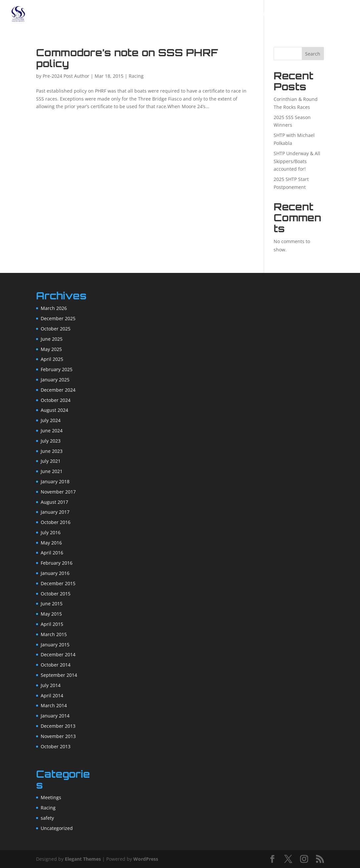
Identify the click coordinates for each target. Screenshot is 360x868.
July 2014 (51, 685)
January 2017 (55, 512)
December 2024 (58, 390)
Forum (231, 15)
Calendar (201, 15)
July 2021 (51, 461)
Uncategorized (57, 828)
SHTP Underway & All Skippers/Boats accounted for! (297, 161)
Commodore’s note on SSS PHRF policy (127, 58)
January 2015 (55, 645)
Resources (329, 15)
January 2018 (55, 481)
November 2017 (58, 492)
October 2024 (56, 400)
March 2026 (54, 308)
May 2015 (51, 614)
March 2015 (54, 634)
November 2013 (58, 736)
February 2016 (57, 563)
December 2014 (58, 654)
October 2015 (56, 594)
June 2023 (52, 451)
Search (313, 54)
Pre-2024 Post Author (66, 76)
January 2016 (55, 573)
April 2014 (52, 695)
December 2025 (58, 318)
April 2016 (52, 553)
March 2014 (54, 705)
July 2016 (51, 532)
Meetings (51, 797)
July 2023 (51, 441)
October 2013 (56, 746)
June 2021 (52, 471)
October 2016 (56, 522)
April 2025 (52, 359)
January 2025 (55, 380)
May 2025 (51, 349)
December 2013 (58, 726)
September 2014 (59, 675)
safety (47, 818)
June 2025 (52, 339)
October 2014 (56, 665)
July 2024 (51, 420)
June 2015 (52, 604)
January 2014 (55, 716)
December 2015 (58, 583)
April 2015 (52, 624)
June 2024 (52, 431)
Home (126, 15)
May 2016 (51, 543)
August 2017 (54, 502)
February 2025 (57, 369)
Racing (291, 15)
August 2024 (54, 410)
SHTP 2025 (261, 15)
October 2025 (56, 329)
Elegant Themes (83, 859)
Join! (173, 15)
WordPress (146, 859)
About (150, 15)
